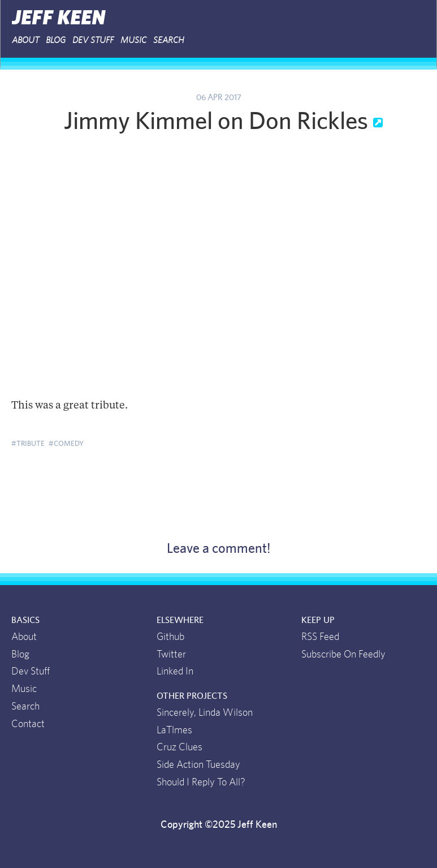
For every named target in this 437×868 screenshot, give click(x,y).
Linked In (175, 672)
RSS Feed (320, 637)
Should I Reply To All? (201, 783)
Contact (28, 724)
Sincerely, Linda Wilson (205, 713)
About (25, 40)
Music (133, 40)
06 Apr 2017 (219, 98)
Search (169, 40)
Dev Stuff (93, 40)
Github (170, 637)
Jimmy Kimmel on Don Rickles (218, 122)
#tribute (28, 444)
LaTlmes (174, 731)
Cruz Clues (179, 747)
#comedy (66, 444)
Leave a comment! (219, 549)
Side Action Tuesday (198, 765)
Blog (56, 40)
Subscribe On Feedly (343, 655)
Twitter (171, 655)
